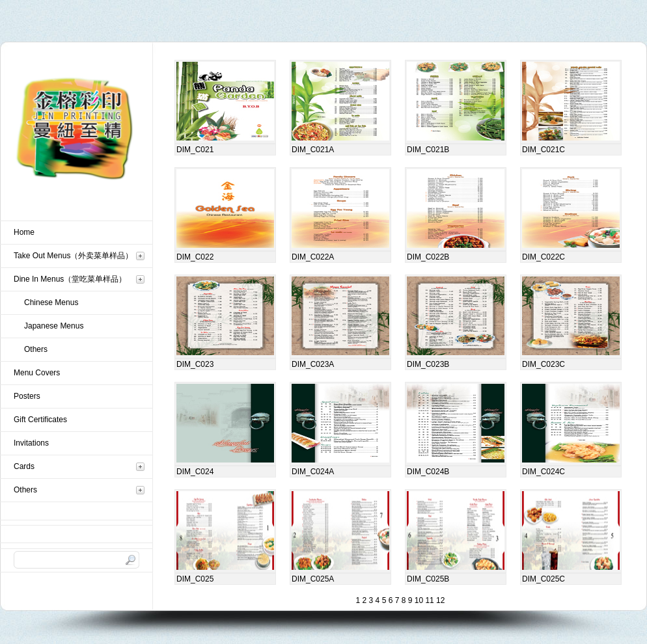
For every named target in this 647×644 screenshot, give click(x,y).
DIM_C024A (313, 472)
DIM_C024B (428, 472)
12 (440, 600)
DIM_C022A (313, 257)
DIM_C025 (195, 579)
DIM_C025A (313, 579)
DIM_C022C (544, 257)
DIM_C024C (544, 472)
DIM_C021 (195, 150)
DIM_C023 (195, 364)
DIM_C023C (544, 364)
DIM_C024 (195, 472)
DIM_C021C (544, 150)
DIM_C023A (313, 364)
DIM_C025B (428, 579)
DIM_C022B (428, 257)
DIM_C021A (313, 150)
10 (418, 600)
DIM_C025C (544, 579)
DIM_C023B (428, 364)
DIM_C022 (195, 257)
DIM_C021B (428, 150)
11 (429, 600)
